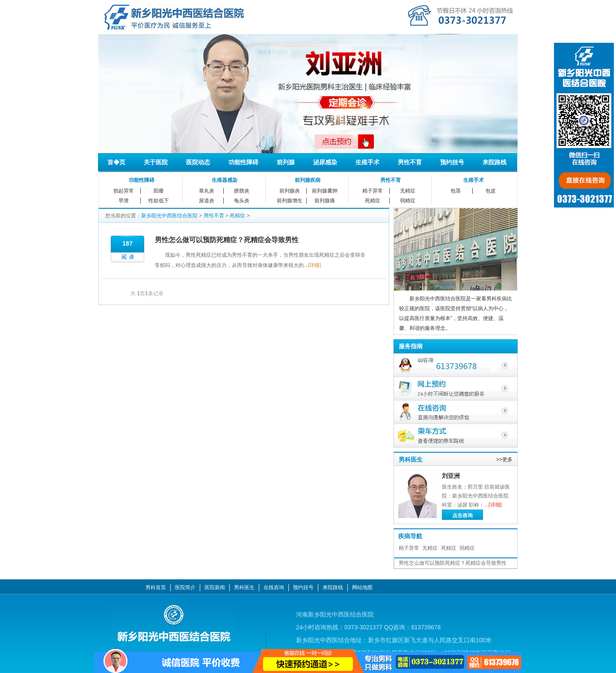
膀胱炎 (242, 191)
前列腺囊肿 (325, 191)
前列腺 (286, 162)
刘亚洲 (451, 476)
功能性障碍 (243, 162)
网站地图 (362, 587)
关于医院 (156, 162)
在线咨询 (274, 587)
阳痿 (159, 191)
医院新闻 (215, 587)
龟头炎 (242, 201)
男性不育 (410, 162)
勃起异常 (124, 191)
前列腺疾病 (308, 180)
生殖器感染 (225, 180)
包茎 (456, 191)
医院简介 (185, 587)
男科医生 (411, 460)
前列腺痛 (325, 201)
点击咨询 (462, 516)
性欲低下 (159, 201)
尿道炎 (207, 201)
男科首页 (156, 587)
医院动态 (198, 162)
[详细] (315, 265)
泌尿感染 (325, 162)
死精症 (373, 201)
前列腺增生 (290, 201)
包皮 (491, 191)
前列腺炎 (290, 191)
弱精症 (408, 201)
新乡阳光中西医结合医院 (169, 216)
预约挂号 (452, 162)
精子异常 (373, 191)
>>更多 (504, 460)
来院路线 (495, 162)
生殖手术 (367, 162)
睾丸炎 (207, 191)
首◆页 (116, 162)
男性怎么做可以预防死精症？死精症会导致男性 (227, 240)
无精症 (408, 191)
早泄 (124, 201)
